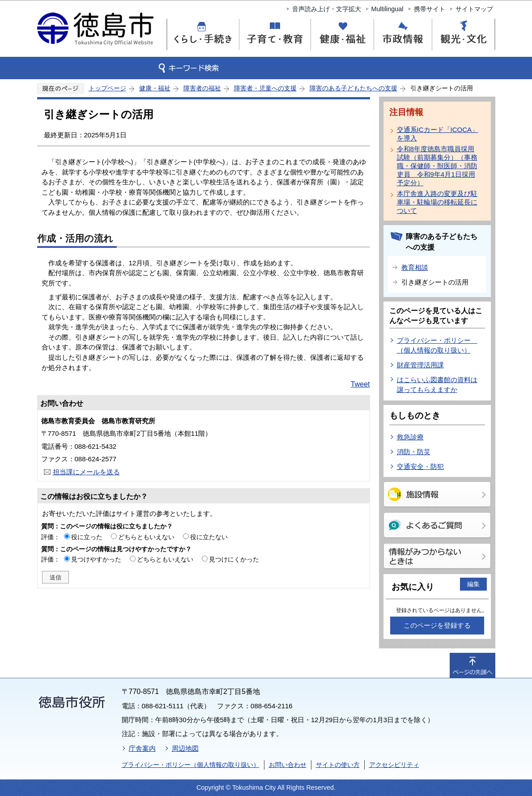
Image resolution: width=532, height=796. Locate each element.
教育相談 (415, 267)
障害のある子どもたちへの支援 (353, 88)
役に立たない (209, 537)
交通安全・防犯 (420, 466)
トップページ (107, 88)
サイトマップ (474, 9)
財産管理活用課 (420, 365)
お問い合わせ (288, 765)
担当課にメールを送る (86, 472)
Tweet (360, 384)
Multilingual (387, 9)
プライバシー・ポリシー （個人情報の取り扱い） (437, 345)
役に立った (87, 537)
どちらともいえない (146, 537)
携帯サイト (430, 9)
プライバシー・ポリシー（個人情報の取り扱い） (191, 765)
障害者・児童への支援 (265, 88)
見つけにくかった (234, 559)
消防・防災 (414, 452)
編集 (473, 584)
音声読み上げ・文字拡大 (327, 9)
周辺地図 (185, 748)
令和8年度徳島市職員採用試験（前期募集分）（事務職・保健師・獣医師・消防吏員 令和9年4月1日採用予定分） (437, 166)
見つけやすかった (96, 559)
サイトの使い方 (338, 765)
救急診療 (410, 437)
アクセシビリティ (394, 765)
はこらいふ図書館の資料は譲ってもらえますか (437, 385)
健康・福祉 (155, 88)
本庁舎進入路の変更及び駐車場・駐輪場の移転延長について (437, 202)
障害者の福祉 (202, 88)
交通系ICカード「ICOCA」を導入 (438, 134)
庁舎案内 (142, 748)
